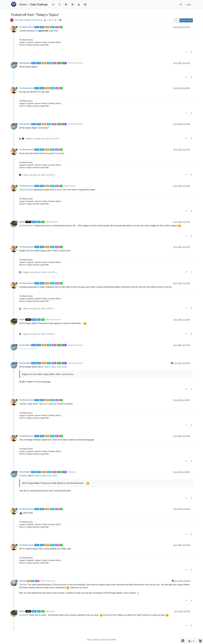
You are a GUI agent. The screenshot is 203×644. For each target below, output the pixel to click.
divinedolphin (25, 63)
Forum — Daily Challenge (34, 5)
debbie (22, 222)
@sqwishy (51, 611)
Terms (105, 640)
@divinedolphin (70, 186)
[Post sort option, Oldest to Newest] (176, 20)
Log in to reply (186, 20)
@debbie (72, 472)
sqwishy (23, 581)
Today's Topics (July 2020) (55, 367)
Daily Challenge (94, 640)
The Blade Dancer (27, 27)
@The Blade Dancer (76, 63)
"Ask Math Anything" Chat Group (28, 20)
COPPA (113, 640)
